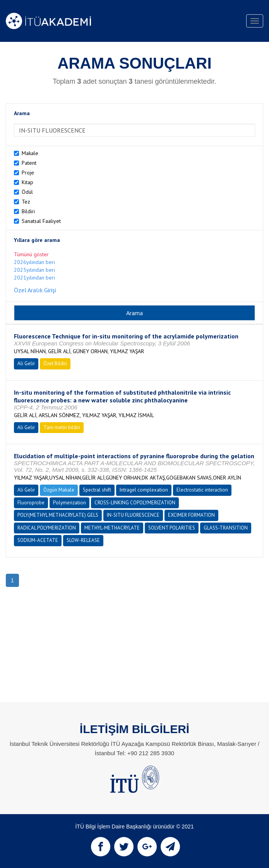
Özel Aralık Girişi (35, 290)
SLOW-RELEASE (83, 540)
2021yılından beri (34, 278)
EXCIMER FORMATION (191, 515)
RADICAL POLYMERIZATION (47, 528)
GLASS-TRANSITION (226, 528)
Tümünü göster (31, 254)
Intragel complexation (144, 490)
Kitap (27, 182)
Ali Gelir (26, 363)
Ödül (27, 192)
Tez (26, 202)
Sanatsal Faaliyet (41, 221)
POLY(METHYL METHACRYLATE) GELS (58, 515)
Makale (30, 153)
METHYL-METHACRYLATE (112, 528)
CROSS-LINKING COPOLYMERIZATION (135, 503)
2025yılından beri (34, 270)
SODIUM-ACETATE (38, 540)
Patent (29, 163)
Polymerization (69, 503)
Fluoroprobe (31, 503)
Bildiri (28, 211)
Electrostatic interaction (202, 490)
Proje (28, 173)
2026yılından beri (34, 262)
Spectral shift (97, 490)
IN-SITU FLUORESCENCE (133, 515)
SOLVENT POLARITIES (172, 528)
